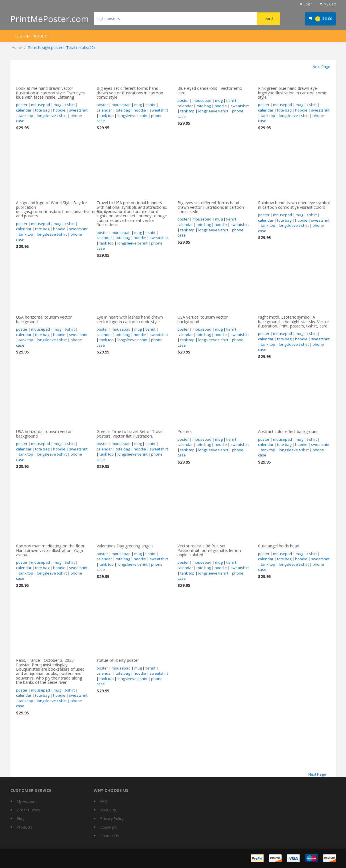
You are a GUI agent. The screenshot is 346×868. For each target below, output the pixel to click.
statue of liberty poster (118, 660)
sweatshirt (78, 110)
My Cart (330, 4)
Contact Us (110, 836)
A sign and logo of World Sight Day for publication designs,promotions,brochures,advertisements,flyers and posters (65, 209)
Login (308, 4)
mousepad (41, 105)
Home (17, 48)
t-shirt (70, 105)
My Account (27, 801)
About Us (108, 810)
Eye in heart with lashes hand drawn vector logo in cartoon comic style (130, 319)
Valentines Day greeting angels (125, 546)
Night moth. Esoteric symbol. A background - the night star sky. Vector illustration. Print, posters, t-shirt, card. (294, 321)
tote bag (42, 110)
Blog (21, 819)
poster (22, 105)
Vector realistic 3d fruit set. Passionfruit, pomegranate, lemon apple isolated (209, 550)
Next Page (321, 67)
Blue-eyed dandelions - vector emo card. (210, 90)
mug (57, 105)
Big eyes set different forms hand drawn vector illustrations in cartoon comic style (130, 93)
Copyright (109, 827)
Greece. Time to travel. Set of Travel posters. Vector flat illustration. (130, 434)
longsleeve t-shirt (52, 116)
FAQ (104, 801)
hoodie (59, 110)
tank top (26, 116)
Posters (185, 431)
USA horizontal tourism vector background (44, 319)
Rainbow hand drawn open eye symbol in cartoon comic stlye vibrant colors (294, 205)
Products (25, 827)
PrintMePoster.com (50, 19)
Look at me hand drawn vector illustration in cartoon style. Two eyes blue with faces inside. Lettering (50, 93)
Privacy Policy (112, 819)
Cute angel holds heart (279, 546)
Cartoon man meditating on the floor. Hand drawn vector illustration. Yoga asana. (51, 550)
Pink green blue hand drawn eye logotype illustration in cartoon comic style (292, 93)
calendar (24, 110)
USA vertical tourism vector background (203, 319)
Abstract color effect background (288, 431)
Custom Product (32, 36)
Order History (29, 810)
